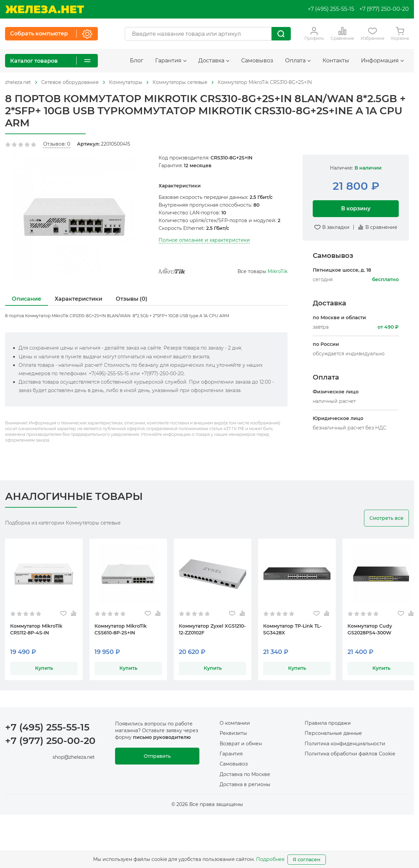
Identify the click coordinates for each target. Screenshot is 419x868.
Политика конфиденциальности (345, 744)
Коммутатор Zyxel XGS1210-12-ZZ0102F (212, 629)
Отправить (157, 756)
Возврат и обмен (241, 744)
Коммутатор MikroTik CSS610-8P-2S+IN (121, 629)
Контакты (336, 61)
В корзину (356, 208)
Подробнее (270, 859)
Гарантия (171, 61)
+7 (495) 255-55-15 (331, 9)
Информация (382, 61)
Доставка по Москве (245, 774)
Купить (44, 668)
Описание (26, 299)
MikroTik (277, 271)
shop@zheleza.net (74, 757)
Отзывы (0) (132, 299)
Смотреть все (386, 518)
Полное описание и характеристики (204, 240)
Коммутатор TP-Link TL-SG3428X (292, 629)
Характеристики (78, 299)
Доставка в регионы (245, 784)
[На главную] (45, 9)
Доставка (214, 61)
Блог (137, 61)
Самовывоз (257, 61)
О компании (235, 723)
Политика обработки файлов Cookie (350, 754)
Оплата (298, 61)
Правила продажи (328, 723)
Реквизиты (233, 733)
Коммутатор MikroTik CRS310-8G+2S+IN (265, 82)
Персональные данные (333, 733)
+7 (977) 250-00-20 (384, 9)
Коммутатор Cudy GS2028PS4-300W (370, 629)
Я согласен (307, 860)
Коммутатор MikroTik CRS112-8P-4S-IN (36, 629)
